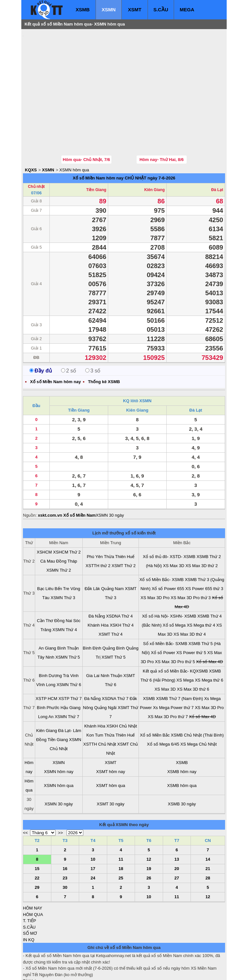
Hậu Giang (70, 669)
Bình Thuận (68, 609)
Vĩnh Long (46, 646)
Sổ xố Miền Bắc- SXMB (165, 605)
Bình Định (92, 609)
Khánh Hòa (98, 586)
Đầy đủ (41, 332)
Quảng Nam (112, 550)
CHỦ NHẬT (135, 139)
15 (37, 830)
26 (149, 839)
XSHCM (44, 513)
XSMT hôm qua (110, 747)
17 (93, 830)
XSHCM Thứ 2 (67, 513)
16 (65, 830)
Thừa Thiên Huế (119, 518)
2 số (69, 332)
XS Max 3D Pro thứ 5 (175, 623)
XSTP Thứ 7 (70, 660)
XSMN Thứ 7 (67, 678)
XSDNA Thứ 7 (115, 660)
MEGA (187, 10)
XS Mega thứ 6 (209, 641)
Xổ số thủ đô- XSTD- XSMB (169, 518)
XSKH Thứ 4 (122, 586)
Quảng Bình (114, 609)
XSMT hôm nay (111, 733)
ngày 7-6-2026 (161, 139)
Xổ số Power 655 (168, 550)
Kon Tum (95, 696)
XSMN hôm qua (74, 131)
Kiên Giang (155, 151)
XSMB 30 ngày (182, 765)
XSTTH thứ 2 (98, 527)
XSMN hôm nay (59, 733)
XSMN (109, 10)
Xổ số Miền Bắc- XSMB (162, 541)
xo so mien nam (80, 970)
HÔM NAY (33, 869)
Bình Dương (50, 637)
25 (121, 839)
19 (149, 830)
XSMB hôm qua (182, 747)
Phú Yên (95, 518)
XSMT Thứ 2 (124, 527)
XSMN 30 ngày (110, 476)
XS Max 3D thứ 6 (193, 650)
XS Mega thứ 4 (201, 586)
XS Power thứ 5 (191, 614)
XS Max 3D (174, 527)
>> (61, 794)
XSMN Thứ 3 (63, 559)
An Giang (47, 609)
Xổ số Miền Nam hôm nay (98, 139)
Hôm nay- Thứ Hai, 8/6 (162, 121)
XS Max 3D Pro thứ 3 (191, 559)
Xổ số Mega (174, 586)
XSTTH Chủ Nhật (100, 705)
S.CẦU (161, 10)
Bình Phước (48, 669)
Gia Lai (93, 637)
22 (37, 839)
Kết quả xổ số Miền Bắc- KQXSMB (175, 632)
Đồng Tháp (67, 522)
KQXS (31, 131)
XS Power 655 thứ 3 (204, 550)
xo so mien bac (49, 970)
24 (93, 839)
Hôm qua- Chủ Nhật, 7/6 (86, 121)
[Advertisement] (71, 73)
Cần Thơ (45, 582)
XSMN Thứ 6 (69, 646)
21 (208, 830)
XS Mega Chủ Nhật (199, 705)
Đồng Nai (63, 582)
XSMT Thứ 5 (114, 618)
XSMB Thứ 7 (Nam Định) (179, 660)
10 (93, 820)
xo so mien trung (113, 970)
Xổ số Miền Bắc (155, 696)
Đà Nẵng (97, 577)
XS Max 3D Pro (155, 559)
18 (121, 830)
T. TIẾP (30, 882)
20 (177, 830)
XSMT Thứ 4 (110, 595)
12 (149, 820)
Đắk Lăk (92, 550)
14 (208, 820)
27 (177, 839)
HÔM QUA (33, 876)
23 (65, 839)
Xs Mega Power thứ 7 (173, 669)
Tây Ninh (46, 618)
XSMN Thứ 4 (65, 591)
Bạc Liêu (45, 550)
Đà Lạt (217, 151)
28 (208, 839)
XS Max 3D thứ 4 (190, 595)
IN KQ (29, 901)
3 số (93, 332)
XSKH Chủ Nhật (122, 687)
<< (25, 794)
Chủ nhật (36, 148)
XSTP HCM (46, 660)
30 (65, 849)
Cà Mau (48, 522)
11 (121, 820)
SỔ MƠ (30, 894)
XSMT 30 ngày (111, 765)
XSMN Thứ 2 (59, 531)
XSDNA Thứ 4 (119, 577)
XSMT (135, 10)
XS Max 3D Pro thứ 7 (168, 678)
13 (177, 820)
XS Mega (185, 641)
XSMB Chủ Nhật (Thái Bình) (197, 696)
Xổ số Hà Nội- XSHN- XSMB (169, 577)
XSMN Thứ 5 (68, 618)
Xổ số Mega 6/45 (163, 705)
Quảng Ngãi (105, 669)
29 (37, 849)
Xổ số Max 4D (209, 623)
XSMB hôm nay (182, 733)
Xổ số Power (163, 614)
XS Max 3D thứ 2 (201, 527)
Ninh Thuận (112, 637)
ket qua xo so (143, 970)
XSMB (83, 10)
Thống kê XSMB (104, 343)
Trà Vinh (71, 637)
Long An (46, 678)
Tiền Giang (96, 151)
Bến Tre (62, 550)
